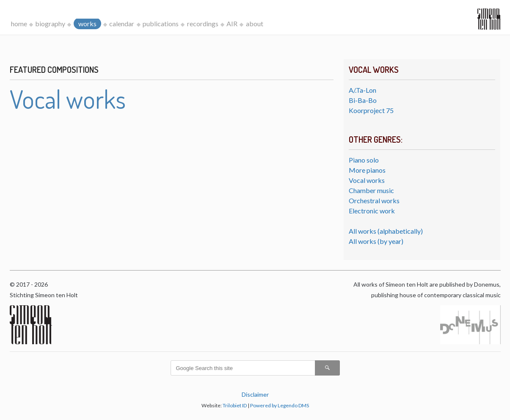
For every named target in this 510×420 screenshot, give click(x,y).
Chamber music (371, 190)
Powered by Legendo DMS (280, 405)
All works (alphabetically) (386, 231)
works (87, 23)
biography (50, 23)
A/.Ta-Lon (363, 90)
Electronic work (372, 211)
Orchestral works (374, 200)
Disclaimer (255, 394)
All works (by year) (376, 241)
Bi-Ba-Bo (363, 100)
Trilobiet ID (235, 405)
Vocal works (367, 180)
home (19, 23)
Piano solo (364, 160)
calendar (122, 23)
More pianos (367, 170)
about (255, 23)
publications (161, 23)
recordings (203, 23)
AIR (232, 23)
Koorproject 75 (371, 110)
